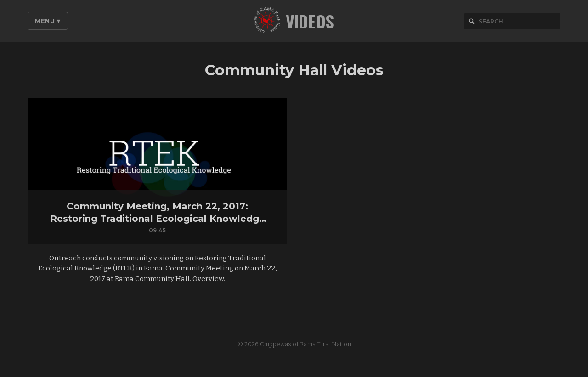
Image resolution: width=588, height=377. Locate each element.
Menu (48, 21)
